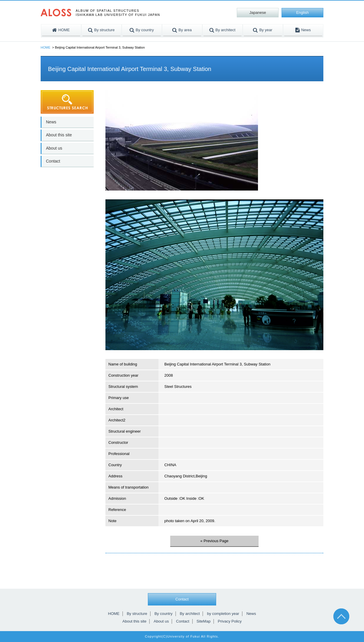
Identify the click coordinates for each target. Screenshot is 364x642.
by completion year (223, 614)
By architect (190, 614)
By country (163, 614)
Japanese (258, 13)
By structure (137, 614)
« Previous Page (214, 541)
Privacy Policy (230, 621)
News (51, 122)
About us (54, 148)
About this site (59, 135)
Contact (53, 161)
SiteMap (203, 621)
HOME (45, 47)
